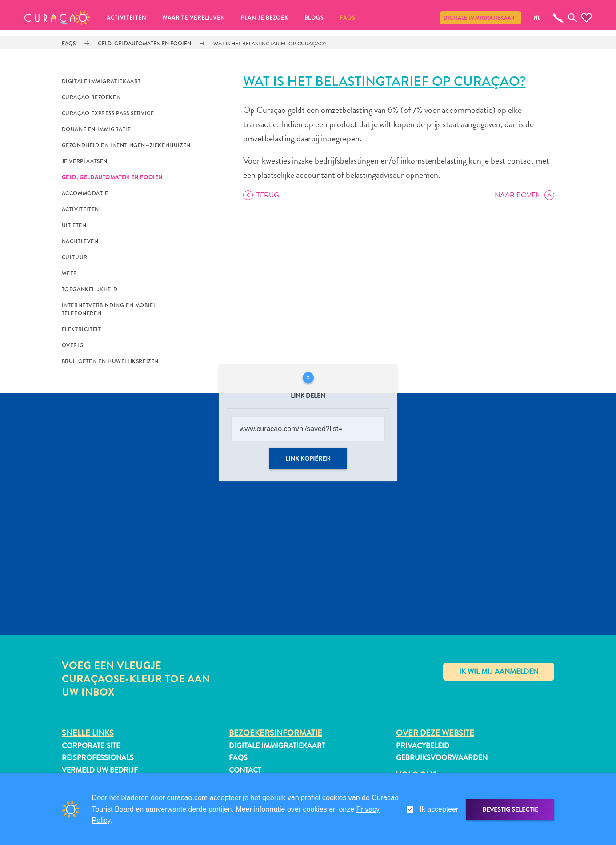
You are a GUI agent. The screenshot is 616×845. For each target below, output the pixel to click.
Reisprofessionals (98, 758)
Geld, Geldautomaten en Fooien (144, 44)
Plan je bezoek (265, 18)
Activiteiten (126, 18)
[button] (57, 18)
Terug (268, 195)
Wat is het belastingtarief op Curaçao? (270, 44)
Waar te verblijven (194, 18)
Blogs (314, 18)
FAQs (347, 18)
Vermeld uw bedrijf (100, 770)
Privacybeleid (423, 746)
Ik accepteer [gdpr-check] (439, 809)
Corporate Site (91, 746)
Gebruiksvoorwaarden (442, 758)
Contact (245, 770)
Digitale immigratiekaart (480, 18)
